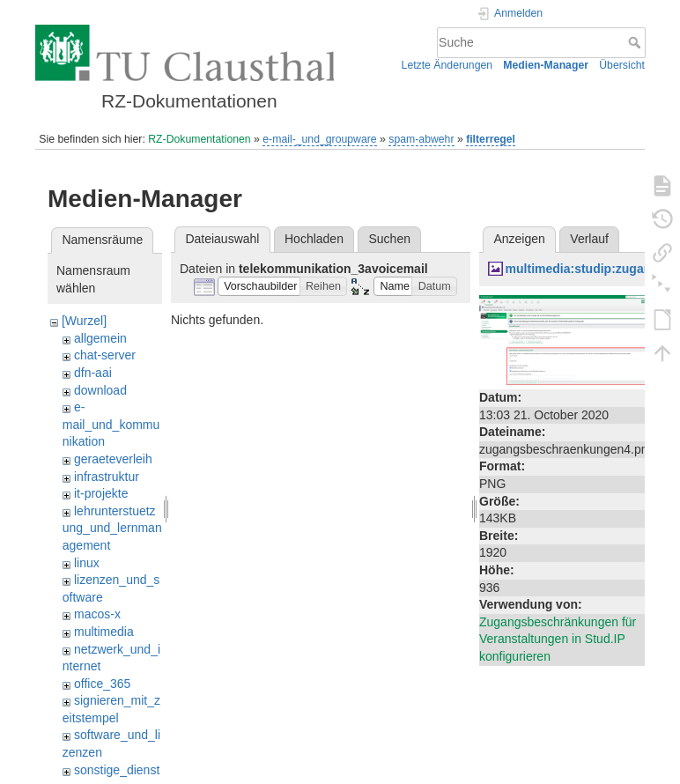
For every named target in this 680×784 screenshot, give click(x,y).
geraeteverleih (113, 459)
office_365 (102, 684)
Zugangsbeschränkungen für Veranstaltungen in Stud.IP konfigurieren (558, 639)
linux (87, 563)
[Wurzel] (84, 321)
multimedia (104, 632)
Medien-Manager (546, 65)
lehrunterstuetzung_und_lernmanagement (112, 528)
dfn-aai (93, 373)
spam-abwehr (421, 139)
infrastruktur (107, 477)
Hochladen (314, 239)
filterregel (491, 139)
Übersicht (622, 65)
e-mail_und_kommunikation (111, 424)
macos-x (97, 614)
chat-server (105, 355)
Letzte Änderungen (447, 65)
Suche (636, 42)
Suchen (390, 239)
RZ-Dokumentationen (199, 139)
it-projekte (101, 493)
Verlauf (589, 239)
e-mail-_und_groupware (319, 139)
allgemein (100, 338)
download (100, 390)
